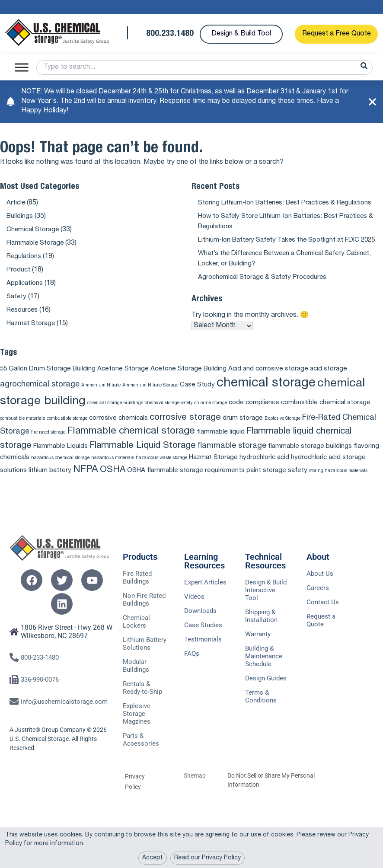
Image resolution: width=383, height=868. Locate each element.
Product (19, 270)
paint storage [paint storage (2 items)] (266, 480)
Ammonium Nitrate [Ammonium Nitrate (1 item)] (101, 395)
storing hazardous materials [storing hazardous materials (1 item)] (338, 480)
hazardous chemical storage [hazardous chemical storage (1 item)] (60, 468)
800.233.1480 (170, 34)
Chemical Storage (34, 230)
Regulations (25, 257)
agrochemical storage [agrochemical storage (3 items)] (40, 394)
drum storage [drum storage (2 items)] (243, 428)
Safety (17, 297)
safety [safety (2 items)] (298, 480)
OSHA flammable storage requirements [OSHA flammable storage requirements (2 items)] (186, 480)
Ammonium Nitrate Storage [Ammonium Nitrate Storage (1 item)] (150, 395)
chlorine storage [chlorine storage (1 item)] (211, 413)
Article (16, 203)
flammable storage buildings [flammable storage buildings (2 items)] (310, 456)
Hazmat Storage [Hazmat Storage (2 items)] (213, 467)
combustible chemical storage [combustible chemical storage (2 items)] (326, 412)
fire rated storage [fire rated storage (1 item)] (48, 442)
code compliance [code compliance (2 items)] (254, 412)
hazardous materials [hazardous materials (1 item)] (113, 468)
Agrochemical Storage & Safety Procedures (266, 288)
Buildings (20, 217)
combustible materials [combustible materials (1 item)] (22, 428)
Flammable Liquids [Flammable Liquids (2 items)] (61, 456)
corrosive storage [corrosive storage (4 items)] (185, 427)
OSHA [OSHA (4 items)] (113, 480)
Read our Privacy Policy (207, 858)
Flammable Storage (37, 243)
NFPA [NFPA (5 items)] (86, 480)
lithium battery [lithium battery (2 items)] (50, 480)
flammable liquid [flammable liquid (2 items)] (221, 442)
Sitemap (195, 809)
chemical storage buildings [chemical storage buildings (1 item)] (115, 413)
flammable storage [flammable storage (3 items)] (232, 456)
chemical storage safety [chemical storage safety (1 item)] (169, 413)
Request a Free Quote (337, 34)
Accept (153, 858)
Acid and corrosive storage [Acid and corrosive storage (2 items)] (268, 378)
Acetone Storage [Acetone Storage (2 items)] (123, 378)
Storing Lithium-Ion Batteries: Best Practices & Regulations (290, 203)
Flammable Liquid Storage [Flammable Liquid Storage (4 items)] (143, 455)
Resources (23, 310)
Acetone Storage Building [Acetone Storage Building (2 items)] (188, 378)
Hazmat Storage (33, 324)
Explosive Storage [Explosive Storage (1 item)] (282, 428)
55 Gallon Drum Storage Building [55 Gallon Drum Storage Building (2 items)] (48, 378)
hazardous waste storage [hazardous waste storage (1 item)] (161, 468)
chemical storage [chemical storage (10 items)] (266, 393)
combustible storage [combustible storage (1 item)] (67, 428)
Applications (25, 284)
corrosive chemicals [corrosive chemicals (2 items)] (118, 428)
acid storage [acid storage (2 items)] (329, 378)
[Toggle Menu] (22, 67)
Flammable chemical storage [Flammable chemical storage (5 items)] (131, 441)
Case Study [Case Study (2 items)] (197, 394)
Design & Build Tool (241, 34)
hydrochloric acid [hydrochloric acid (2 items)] (264, 467)
